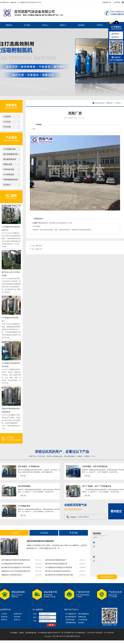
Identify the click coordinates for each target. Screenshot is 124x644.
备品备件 (7, 185)
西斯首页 (9, 25)
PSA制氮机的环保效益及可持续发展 (59, 567)
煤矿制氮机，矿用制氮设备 (29, 466)
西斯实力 (4, 620)
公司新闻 (7, 117)
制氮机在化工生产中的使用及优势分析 (16, 571)
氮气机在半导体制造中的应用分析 (58, 571)
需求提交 (116, 511)
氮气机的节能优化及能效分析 (56, 564)
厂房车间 (99, 25)
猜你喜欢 (97, 533)
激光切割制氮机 (24, 486)
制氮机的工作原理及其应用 (11, 575)
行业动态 (7, 122)
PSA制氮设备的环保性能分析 (12, 564)
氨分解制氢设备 (10, 159)
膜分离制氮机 (70, 456)
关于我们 (27, 25)
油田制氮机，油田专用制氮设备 (95, 466)
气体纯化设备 (9, 169)
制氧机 (80, 456)
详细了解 (23, 476)
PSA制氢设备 (9, 174)
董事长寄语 (18, 614)
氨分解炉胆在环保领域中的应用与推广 (60, 575)
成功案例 (81, 25)
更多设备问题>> (107, 577)
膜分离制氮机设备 (11, 154)
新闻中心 (63, 25)
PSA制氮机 (14, 633)
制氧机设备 (8, 164)
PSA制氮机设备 (10, 149)
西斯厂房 (39, 249)
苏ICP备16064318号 (60, 636)
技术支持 (77, 636)
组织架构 (17, 617)
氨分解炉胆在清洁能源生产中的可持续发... (17, 567)
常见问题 (7, 127)
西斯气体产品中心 (71, 610)
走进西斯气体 (5, 610)
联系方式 (17, 620)
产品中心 (45, 25)
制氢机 (87, 456)
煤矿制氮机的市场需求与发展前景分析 (16, 560)
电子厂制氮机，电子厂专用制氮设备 (97, 486)
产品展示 (11, 138)
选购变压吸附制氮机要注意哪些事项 (40, 541)
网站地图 (117, 2)
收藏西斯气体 (107, 2)
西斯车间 (39, 246)
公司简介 (4, 614)
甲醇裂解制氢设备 (11, 180)
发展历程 (4, 617)
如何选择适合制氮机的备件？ (56, 560)
